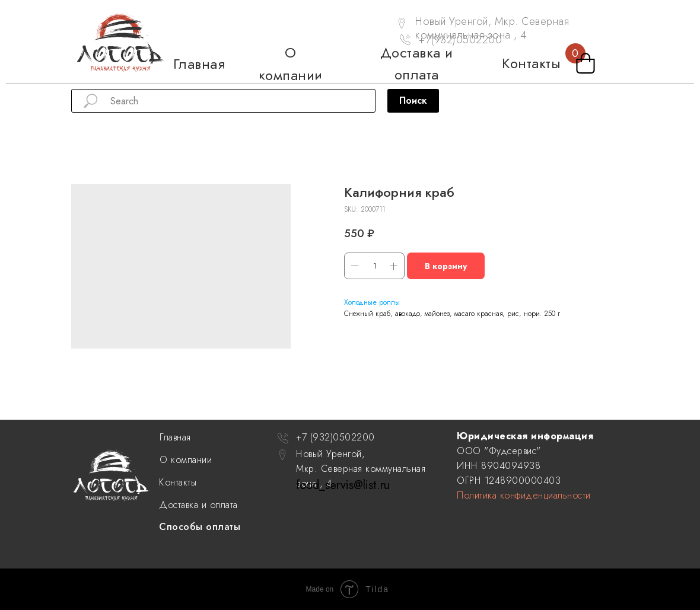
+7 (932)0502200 (335, 437)
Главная (175, 437)
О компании (186, 460)
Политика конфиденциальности (524, 495)
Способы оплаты (200, 527)
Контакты (178, 482)
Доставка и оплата (198, 505)
